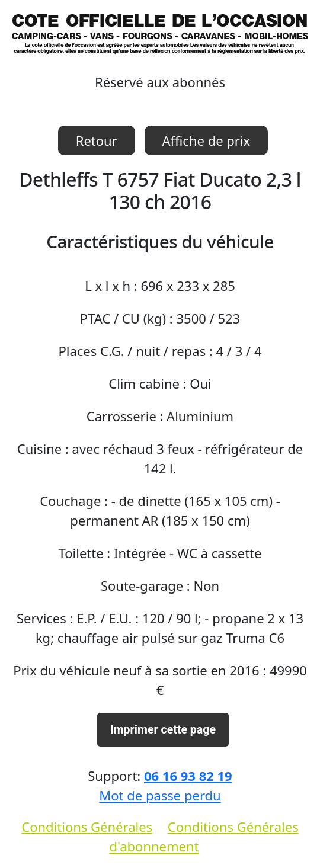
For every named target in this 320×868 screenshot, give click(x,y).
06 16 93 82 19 (188, 776)
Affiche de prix (207, 140)
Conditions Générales (87, 827)
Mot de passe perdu (160, 795)
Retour (97, 140)
